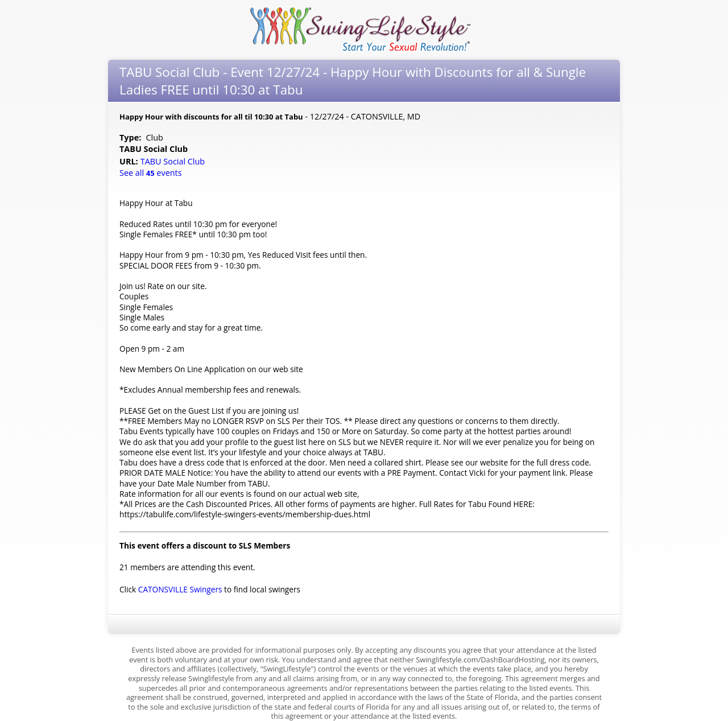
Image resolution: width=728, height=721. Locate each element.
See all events (151, 173)
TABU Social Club (174, 161)
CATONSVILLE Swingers (180, 589)
